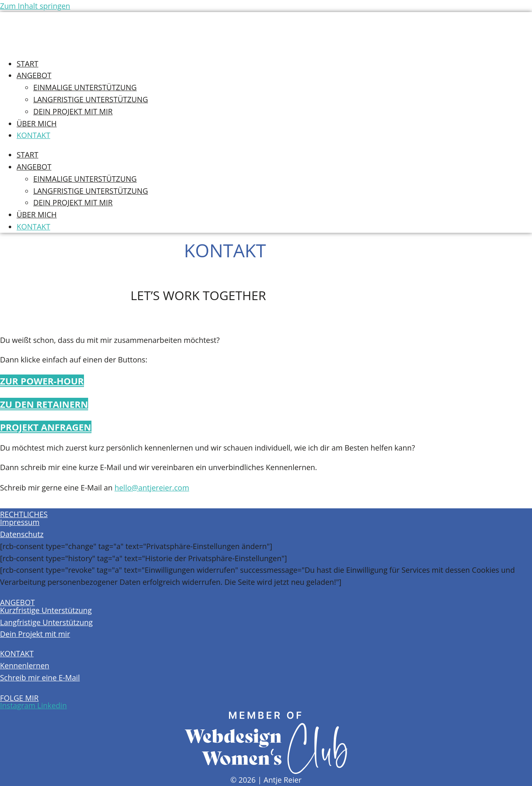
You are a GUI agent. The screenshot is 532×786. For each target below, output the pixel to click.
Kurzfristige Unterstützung (46, 610)
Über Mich (37, 123)
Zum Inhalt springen (35, 6)
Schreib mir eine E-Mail (40, 678)
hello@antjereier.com (152, 488)
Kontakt (33, 135)
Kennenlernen (25, 665)
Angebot (34, 75)
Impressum (20, 522)
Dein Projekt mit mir (73, 111)
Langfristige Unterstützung (91, 99)
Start (27, 64)
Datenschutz (22, 534)
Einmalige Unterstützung (85, 87)
